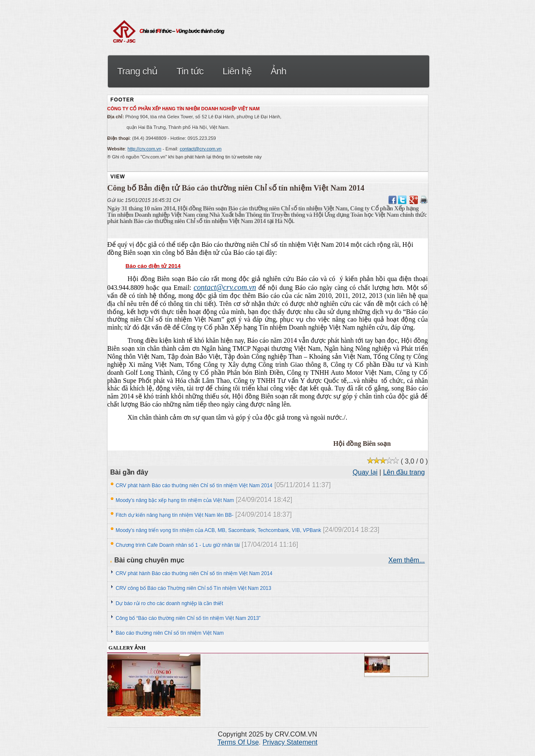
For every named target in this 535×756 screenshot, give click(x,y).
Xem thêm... (406, 560)
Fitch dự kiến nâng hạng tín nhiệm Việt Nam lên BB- (175, 515)
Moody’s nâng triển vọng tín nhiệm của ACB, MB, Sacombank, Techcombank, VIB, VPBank (219, 530)
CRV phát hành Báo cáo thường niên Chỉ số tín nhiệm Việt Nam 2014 (194, 486)
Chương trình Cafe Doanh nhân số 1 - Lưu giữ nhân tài (178, 545)
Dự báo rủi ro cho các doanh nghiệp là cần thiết (170, 603)
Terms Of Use (238, 742)
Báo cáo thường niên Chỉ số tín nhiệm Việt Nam (170, 633)
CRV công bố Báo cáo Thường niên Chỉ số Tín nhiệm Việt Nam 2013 (194, 588)
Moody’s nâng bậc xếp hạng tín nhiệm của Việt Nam (175, 500)
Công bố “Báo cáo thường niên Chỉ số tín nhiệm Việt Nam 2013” (188, 618)
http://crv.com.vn (145, 149)
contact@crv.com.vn (201, 149)
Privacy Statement (290, 742)
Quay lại (365, 472)
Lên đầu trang (404, 472)
